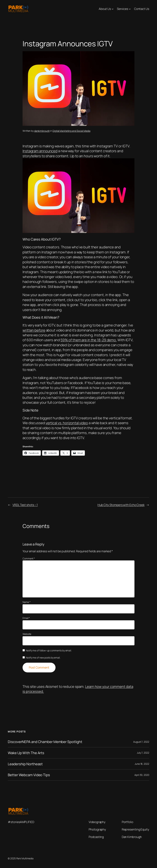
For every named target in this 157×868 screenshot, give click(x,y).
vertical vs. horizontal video (67, 423)
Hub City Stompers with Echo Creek (121, 505)
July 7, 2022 (143, 753)
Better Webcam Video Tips (29, 775)
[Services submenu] (130, 9)
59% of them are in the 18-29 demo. (89, 340)
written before (34, 330)
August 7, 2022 (141, 742)
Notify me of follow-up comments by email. (49, 650)
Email (26, 618)
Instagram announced (40, 151)
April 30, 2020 (142, 775)
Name (26, 602)
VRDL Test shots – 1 (25, 505)
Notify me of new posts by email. (43, 658)
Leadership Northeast (25, 764)
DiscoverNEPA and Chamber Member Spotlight (45, 742)
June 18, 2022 (142, 764)
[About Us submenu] (113, 9)
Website (27, 634)
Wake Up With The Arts (26, 753)
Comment (29, 558)
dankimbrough (42, 131)
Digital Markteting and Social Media (71, 131)
